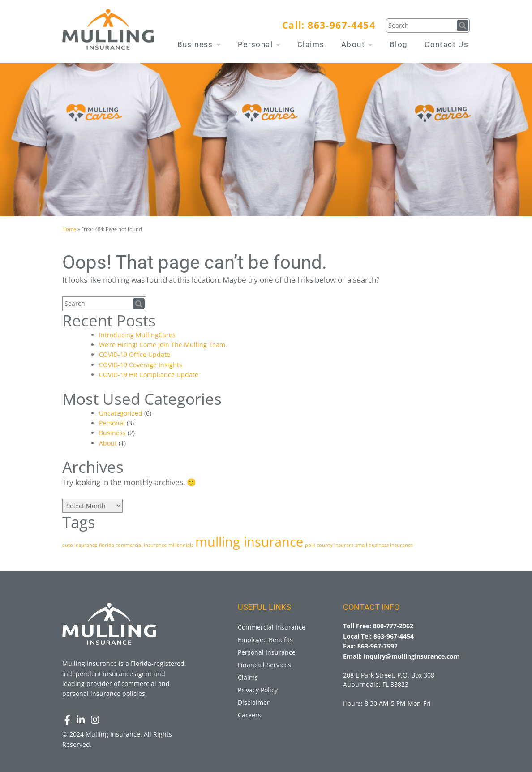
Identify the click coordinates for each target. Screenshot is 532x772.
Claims (311, 44)
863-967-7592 (378, 646)
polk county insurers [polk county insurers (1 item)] (329, 545)
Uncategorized (121, 413)
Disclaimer (254, 702)
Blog (399, 44)
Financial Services (264, 665)
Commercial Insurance (272, 627)
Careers (249, 715)
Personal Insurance (267, 652)
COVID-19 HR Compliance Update (149, 375)
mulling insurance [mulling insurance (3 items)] (249, 542)
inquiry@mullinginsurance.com (412, 656)
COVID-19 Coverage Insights (141, 365)
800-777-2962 (393, 626)
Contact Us (446, 44)
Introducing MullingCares (137, 335)
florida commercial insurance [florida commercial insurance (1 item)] (133, 545)
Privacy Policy (258, 690)
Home (69, 229)
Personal (259, 44)
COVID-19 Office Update (135, 354)
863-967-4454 (341, 25)
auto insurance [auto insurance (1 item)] (80, 545)
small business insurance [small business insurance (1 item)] (384, 545)
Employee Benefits (265, 640)
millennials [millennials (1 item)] (181, 545)
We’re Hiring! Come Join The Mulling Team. (163, 345)
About (357, 44)
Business (199, 44)
